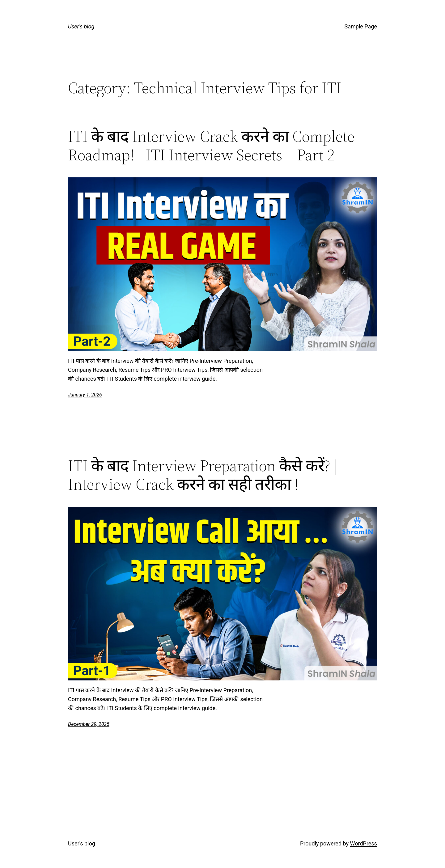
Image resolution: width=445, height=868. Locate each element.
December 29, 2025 (89, 724)
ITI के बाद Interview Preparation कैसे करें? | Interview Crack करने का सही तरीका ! (203, 475)
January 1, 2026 (85, 395)
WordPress (364, 843)
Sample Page (361, 26)
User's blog (81, 26)
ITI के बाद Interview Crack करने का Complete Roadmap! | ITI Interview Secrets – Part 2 (211, 146)
